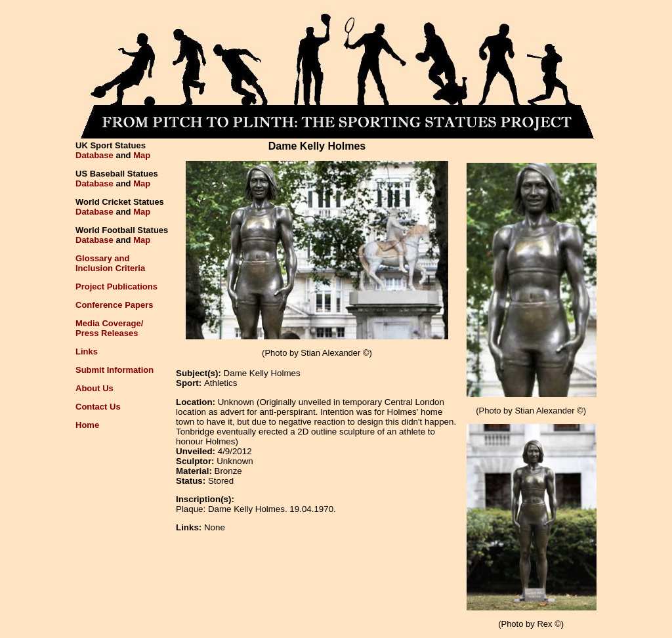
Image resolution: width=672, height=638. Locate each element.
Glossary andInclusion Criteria (110, 263)
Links (87, 351)
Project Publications (116, 287)
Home (87, 425)
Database (94, 155)
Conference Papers (115, 305)
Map (142, 155)
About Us (94, 388)
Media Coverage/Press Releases (109, 328)
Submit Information (115, 370)
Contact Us (98, 407)
